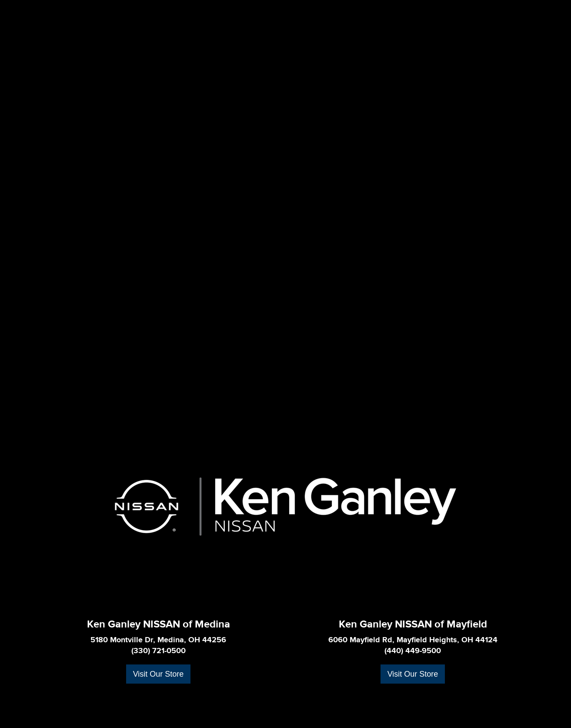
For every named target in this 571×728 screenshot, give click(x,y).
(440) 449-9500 (413, 651)
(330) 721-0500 (159, 651)
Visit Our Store (159, 674)
